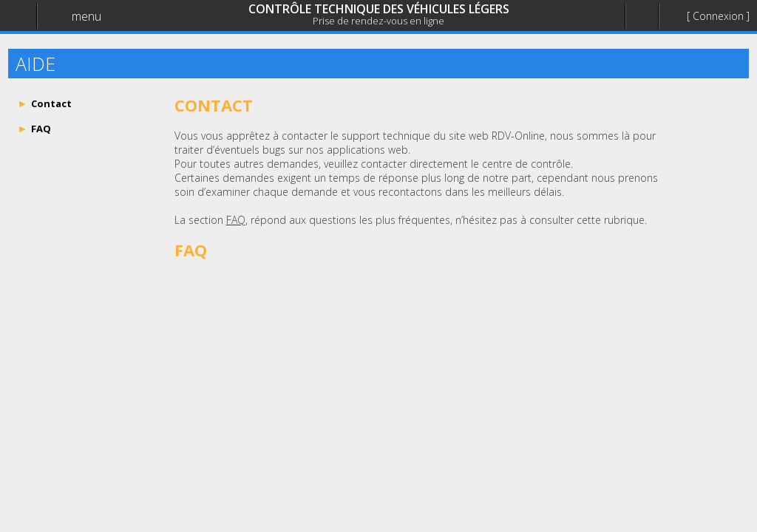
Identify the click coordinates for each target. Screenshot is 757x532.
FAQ (236, 220)
